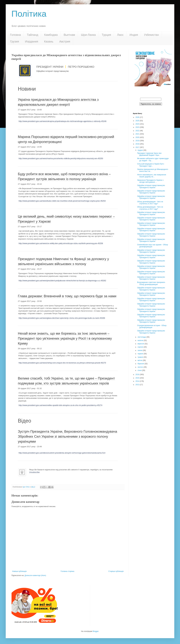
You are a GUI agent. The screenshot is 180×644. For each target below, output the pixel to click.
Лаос (120, 35)
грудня (140, 150)
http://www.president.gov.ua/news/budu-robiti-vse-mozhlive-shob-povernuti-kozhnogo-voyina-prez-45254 (62, 201)
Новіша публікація (19, 571)
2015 (138, 378)
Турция (106, 35)
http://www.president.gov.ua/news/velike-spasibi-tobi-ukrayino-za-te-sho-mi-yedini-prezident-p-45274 (60, 405)
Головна (15, 35)
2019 (138, 141)
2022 (138, 131)
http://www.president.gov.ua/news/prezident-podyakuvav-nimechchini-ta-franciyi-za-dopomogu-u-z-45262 (62, 281)
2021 (138, 134)
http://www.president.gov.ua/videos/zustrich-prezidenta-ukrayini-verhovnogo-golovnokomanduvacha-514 (62, 453)
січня (140, 370)
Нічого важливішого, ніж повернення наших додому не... (152, 176)
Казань (49, 41)
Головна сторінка (67, 571)
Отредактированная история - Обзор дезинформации (152, 326)
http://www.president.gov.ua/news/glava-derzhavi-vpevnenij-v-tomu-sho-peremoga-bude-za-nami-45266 (62, 318)
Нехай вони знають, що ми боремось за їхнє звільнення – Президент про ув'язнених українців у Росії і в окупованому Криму (65, 338)
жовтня (141, 340)
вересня (141, 344)
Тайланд (32, 35)
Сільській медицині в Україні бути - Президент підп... (151, 165)
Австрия (65, 41)
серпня (141, 347)
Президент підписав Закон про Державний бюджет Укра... (149, 154)
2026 (138, 117)
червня (141, 354)
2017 (138, 147)
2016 (138, 375)
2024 (138, 124)
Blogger (96, 631)
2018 (138, 144)
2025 (138, 121)
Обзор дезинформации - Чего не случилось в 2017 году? (150, 203)
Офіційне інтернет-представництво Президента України (151, 186)
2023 (138, 127)
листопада (142, 337)
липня (140, 350)
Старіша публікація (116, 571)
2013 (138, 385)
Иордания (32, 41)
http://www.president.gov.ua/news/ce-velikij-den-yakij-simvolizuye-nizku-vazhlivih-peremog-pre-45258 (61, 243)
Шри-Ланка (88, 35)
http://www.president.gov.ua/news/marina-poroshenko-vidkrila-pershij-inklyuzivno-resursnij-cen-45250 (61, 158)
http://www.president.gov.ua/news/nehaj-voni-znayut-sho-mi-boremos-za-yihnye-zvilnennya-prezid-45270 (62, 363)
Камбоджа (51, 35)
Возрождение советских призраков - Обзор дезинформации (151, 283)
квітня (140, 360)
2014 (138, 381)
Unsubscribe (34, 472)
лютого (141, 367)
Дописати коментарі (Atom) (35, 575)
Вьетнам (69, 35)
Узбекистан (151, 35)
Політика (29, 14)
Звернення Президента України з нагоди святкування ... (150, 181)
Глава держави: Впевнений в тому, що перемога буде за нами (67, 296)
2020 (138, 137)
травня (141, 357)
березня (141, 364)
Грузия (15, 41)
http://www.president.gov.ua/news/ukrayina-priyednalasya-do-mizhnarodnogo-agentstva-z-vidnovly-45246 (62, 121)
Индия (134, 35)
